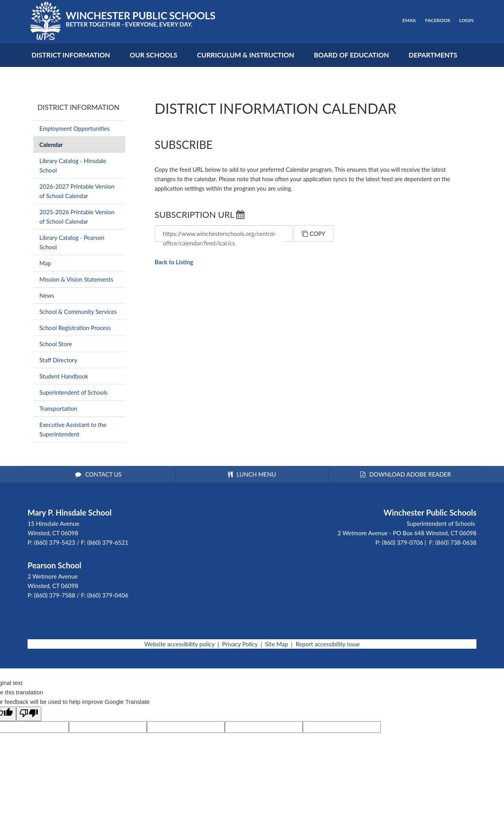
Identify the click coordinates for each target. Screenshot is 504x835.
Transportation (58, 408)
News (47, 295)
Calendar (51, 145)
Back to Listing (174, 262)
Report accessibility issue (328, 644)
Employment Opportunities (74, 128)
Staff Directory (58, 360)
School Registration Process (75, 328)
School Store (56, 344)
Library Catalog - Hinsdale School (73, 165)
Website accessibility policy (179, 644)
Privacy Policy (240, 644)
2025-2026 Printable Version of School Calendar (77, 217)
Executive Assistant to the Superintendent (73, 429)
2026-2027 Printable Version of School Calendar (77, 191)
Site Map (276, 644)
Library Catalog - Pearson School (72, 242)
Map (45, 263)
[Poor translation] (29, 714)
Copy (314, 234)
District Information (78, 107)
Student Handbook (64, 376)
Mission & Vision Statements (76, 279)
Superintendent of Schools (73, 392)
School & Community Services (78, 312)
